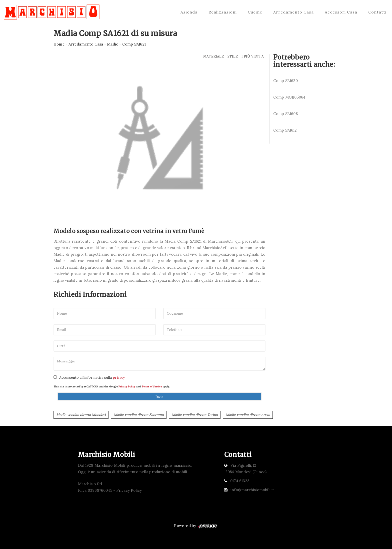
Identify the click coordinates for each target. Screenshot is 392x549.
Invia (159, 397)
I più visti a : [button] (253, 56)
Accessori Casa (341, 12)
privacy (119, 377)
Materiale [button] (213, 56)
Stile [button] (233, 56)
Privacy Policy (127, 387)
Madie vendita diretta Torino (195, 415)
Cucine (255, 12)
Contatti (377, 12)
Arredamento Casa (293, 12)
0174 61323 (240, 481)
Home (59, 44)
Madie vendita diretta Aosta (248, 415)
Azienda (189, 12)
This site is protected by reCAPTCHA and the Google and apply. (112, 387)
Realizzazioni (223, 12)
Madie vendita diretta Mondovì (81, 415)
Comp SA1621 (134, 44)
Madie (113, 44)
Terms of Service (152, 387)
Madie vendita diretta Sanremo (139, 415)
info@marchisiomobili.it (252, 490)
